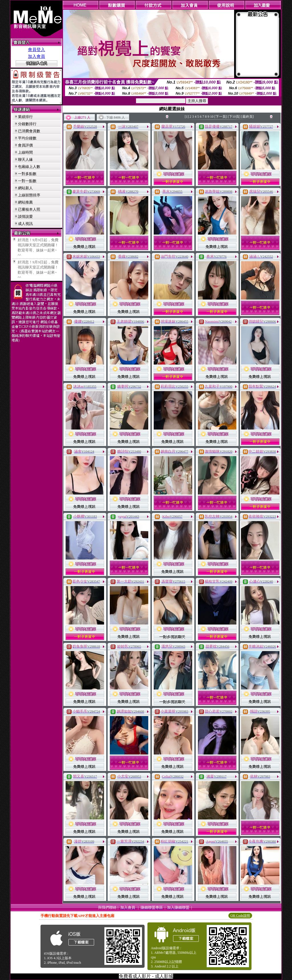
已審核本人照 (29, 209)
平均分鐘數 (27, 138)
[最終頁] (248, 117)
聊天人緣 (25, 159)
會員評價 (25, 145)
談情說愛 (25, 216)
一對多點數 (27, 174)
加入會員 (36, 56)
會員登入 (36, 50)
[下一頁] (221, 117)
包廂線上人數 (29, 167)
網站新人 (25, 188)
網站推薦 (25, 202)
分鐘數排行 (27, 124)
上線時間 (25, 152)
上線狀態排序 (29, 195)
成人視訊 (25, 224)
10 (212, 117)
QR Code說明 (240, 916)
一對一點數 (27, 181)
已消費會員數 (29, 131)
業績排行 (25, 117)
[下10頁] (234, 117)
